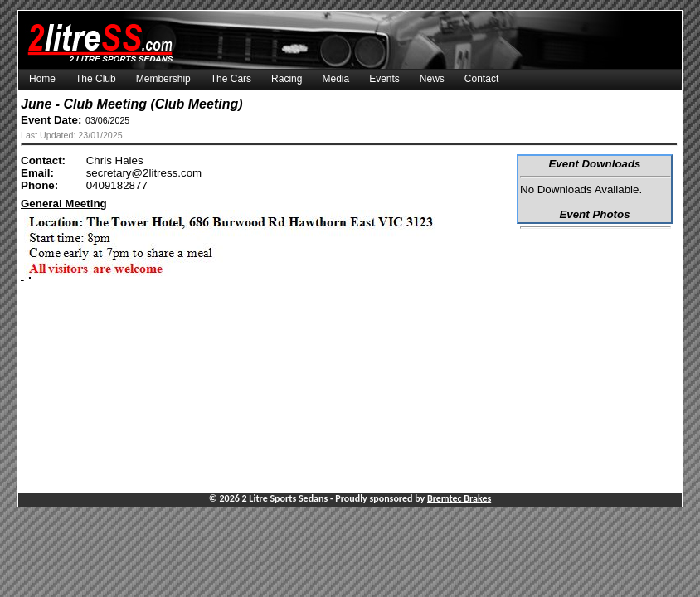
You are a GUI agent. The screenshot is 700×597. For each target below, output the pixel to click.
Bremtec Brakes (459, 498)
